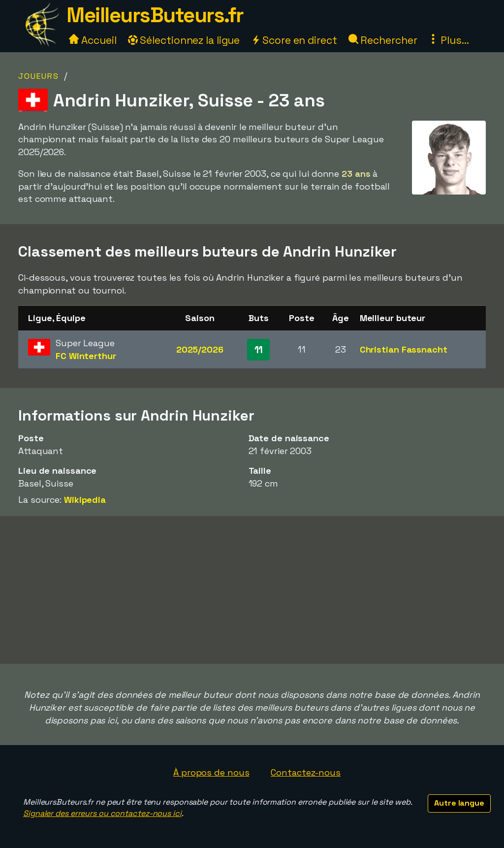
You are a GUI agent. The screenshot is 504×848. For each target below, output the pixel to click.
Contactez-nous (306, 772)
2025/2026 (200, 349)
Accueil (93, 40)
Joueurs (39, 76)
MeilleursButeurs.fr (155, 15)
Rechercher (383, 40)
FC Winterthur (86, 356)
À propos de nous (211, 772)
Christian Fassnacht (404, 349)
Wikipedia (85, 500)
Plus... (448, 40)
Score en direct (294, 40)
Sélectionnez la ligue (184, 40)
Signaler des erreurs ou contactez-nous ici (102, 813)
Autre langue (459, 803)
